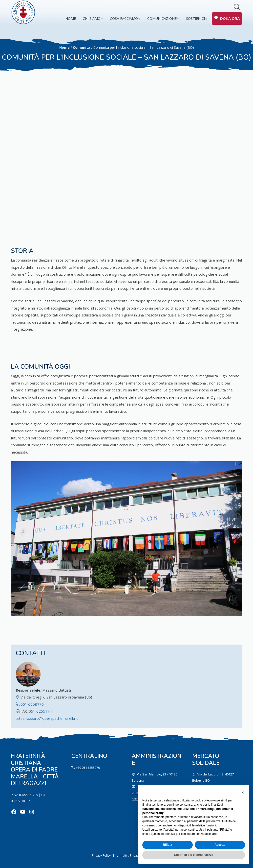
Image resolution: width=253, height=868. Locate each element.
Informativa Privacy (126, 856)
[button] (243, 793)
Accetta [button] (220, 845)
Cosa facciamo (124, 18)
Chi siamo (92, 18)
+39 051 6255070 (88, 768)
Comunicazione (162, 18)
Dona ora (230, 19)
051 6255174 (40, 711)
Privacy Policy (101, 856)
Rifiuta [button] (167, 845)
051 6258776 (32, 704)
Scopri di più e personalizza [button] (194, 855)
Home (71, 18)
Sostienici (195, 18)
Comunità (82, 47)
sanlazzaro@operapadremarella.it (49, 718)
